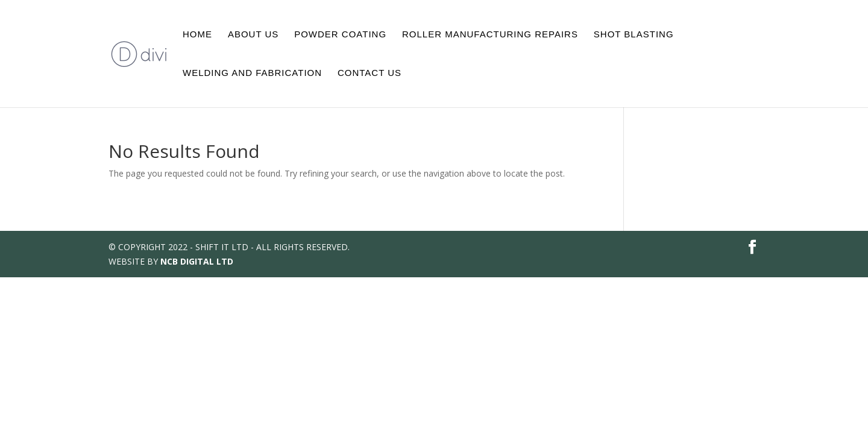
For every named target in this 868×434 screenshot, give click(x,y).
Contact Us (370, 73)
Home (197, 35)
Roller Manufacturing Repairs (490, 35)
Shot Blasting (634, 35)
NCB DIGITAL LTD (197, 261)
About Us (253, 35)
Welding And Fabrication (252, 73)
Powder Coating (340, 35)
